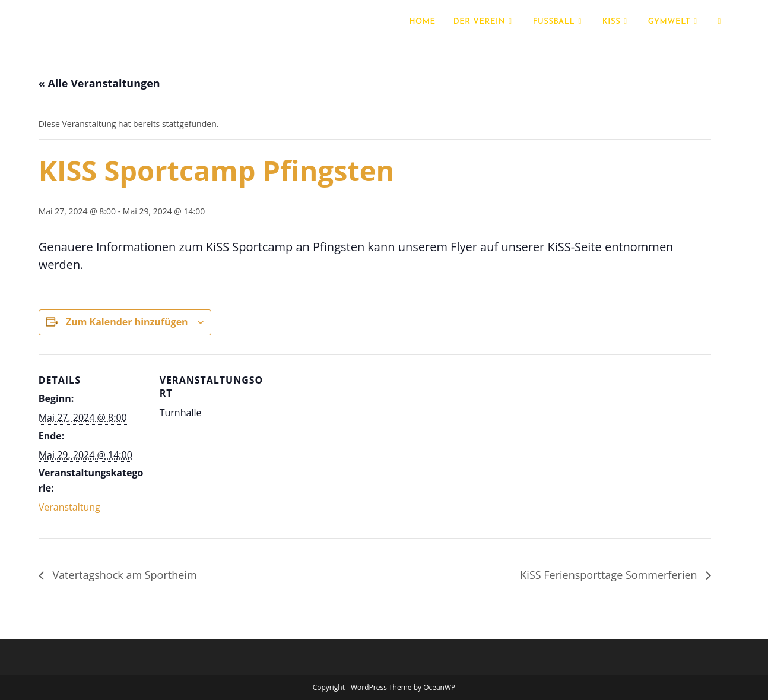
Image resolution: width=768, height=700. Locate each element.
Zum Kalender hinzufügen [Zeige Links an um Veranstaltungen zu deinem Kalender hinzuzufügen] (127, 322)
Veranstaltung (69, 507)
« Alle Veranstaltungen (99, 83)
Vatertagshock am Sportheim (123, 575)
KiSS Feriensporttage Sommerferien (610, 575)
